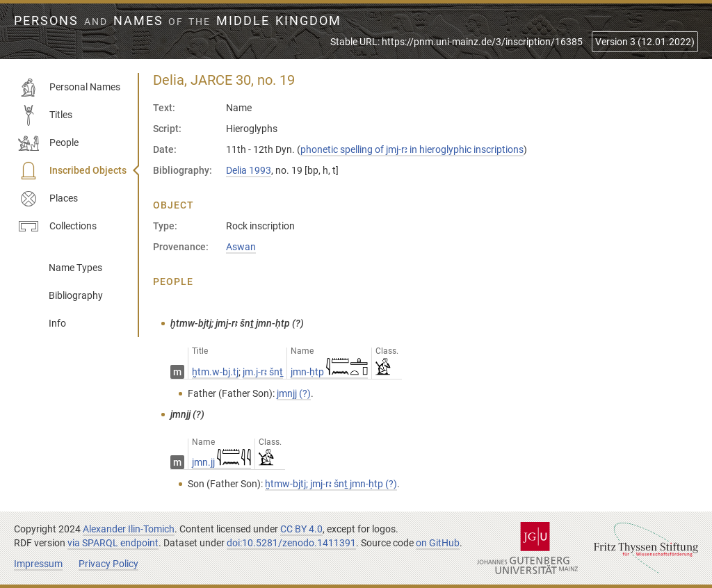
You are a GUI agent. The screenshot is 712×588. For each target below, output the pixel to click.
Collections (57, 227)
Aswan (241, 247)
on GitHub (438, 543)
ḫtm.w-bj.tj (215, 372)
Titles (45, 115)
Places (48, 199)
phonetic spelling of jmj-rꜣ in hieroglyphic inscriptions (412, 149)
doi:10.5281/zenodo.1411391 (291, 543)
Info (57, 323)
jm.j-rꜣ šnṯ (263, 372)
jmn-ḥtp (329, 372)
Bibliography (76, 295)
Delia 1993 (249, 170)
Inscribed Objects (72, 171)
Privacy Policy (108, 564)
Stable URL (456, 42)
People (48, 143)
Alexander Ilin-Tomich (129, 529)
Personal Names (69, 88)
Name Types (75, 268)
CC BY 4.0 (301, 529)
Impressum (38, 564)
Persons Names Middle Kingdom (178, 21)
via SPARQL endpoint (113, 543)
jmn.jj (221, 462)
